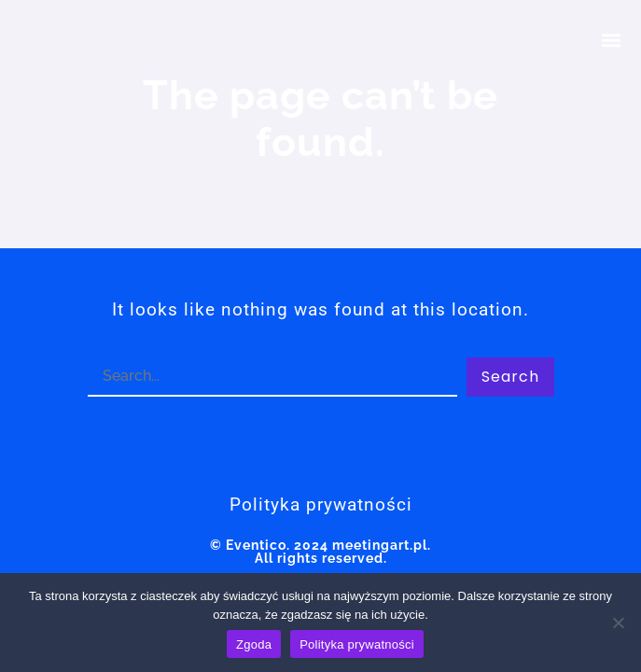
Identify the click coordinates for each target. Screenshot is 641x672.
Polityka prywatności (357, 644)
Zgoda (254, 644)
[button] (612, 40)
